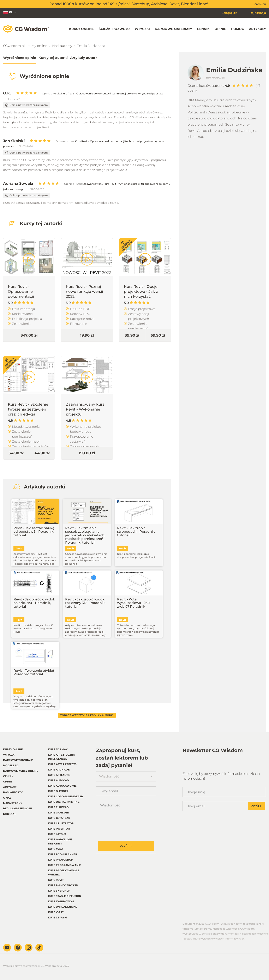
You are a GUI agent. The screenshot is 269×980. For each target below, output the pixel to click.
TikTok (39, 948)
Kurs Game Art (59, 813)
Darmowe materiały (173, 29)
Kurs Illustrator (61, 823)
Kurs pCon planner (63, 854)
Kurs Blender (58, 791)
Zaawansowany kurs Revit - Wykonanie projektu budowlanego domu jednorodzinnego (85, 414)
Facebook (18, 948)
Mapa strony (13, 803)
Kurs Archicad (59, 770)
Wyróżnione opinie (20, 58)
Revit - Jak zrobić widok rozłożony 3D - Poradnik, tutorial (85, 603)
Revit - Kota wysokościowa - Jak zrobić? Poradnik (133, 603)
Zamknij (260, 4)
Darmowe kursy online (21, 771)
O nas (7, 798)
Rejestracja (258, 13)
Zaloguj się (230, 13)
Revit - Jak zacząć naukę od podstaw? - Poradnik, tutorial (34, 532)
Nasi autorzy (62, 46)
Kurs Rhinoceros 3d (63, 885)
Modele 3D (11, 765)
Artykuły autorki (84, 58)
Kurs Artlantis (59, 775)
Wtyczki (142, 29)
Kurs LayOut (57, 834)
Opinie (220, 29)
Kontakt (9, 814)
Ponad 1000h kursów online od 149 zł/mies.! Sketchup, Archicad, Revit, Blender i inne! (129, 4)
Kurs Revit (56, 880)
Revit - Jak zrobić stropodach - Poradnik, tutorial (136, 532)
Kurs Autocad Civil (62, 786)
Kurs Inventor (59, 829)
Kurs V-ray (56, 912)
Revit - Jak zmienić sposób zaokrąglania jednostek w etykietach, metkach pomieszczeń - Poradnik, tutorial (85, 535)
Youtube (7, 948)
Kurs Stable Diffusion (65, 896)
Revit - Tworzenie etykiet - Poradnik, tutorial (35, 672)
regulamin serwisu (17, 808)
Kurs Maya (56, 849)
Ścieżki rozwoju (114, 29)
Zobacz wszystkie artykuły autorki (87, 715)
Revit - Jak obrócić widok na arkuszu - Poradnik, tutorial (34, 603)
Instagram (29, 948)
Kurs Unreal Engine (63, 907)
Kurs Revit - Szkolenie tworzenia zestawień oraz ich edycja (28, 409)
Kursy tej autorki (53, 58)
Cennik (203, 29)
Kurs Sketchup (59, 891)
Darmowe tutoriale (18, 760)
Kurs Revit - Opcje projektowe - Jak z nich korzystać (141, 292)
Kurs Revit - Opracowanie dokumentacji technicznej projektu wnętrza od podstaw (112, 93)
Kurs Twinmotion (61, 901)
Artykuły (257, 29)
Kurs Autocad (58, 780)
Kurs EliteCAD (58, 807)
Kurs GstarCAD (59, 818)
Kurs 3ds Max (58, 749)
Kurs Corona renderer (65, 796)
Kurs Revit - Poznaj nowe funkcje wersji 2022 (84, 292)
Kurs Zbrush (57, 917)
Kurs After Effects (62, 764)
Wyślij (126, 846)
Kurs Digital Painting (64, 802)
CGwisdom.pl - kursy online (25, 46)
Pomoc (238, 29)
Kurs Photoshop (61, 860)
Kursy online (81, 29)
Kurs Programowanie (64, 865)
